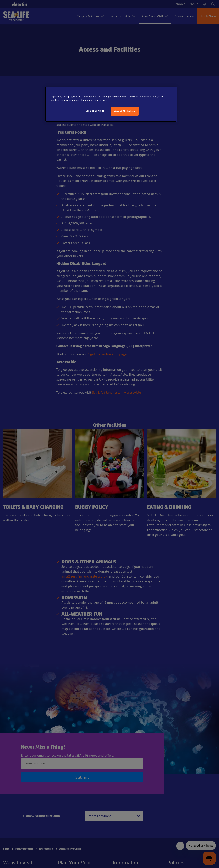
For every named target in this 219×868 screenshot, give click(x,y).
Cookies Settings (95, 111)
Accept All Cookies (125, 111)
